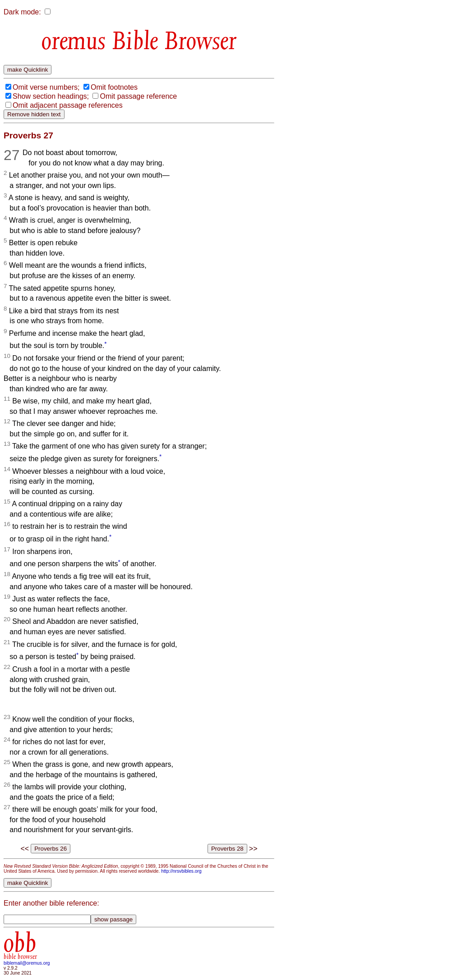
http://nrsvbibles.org (181, 871)
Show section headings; (51, 96)
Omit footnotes (114, 87)
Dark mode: (22, 12)
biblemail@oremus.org (27, 963)
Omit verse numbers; (46, 87)
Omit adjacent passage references (68, 105)
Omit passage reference (138, 96)
